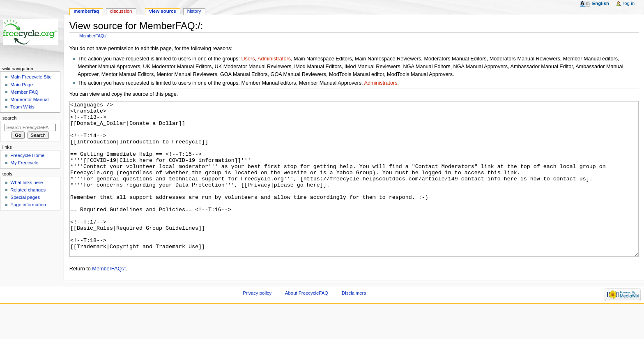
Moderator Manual (29, 99)
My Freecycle (24, 163)
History (194, 11)
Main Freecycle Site (31, 77)
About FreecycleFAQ (307, 324)
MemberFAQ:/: (93, 36)
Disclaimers (354, 324)
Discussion (121, 11)
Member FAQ (24, 92)
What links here (26, 182)
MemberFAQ (86, 11)
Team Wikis (22, 107)
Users (248, 59)
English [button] (601, 3)
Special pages (25, 197)
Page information (28, 205)
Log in (629, 3)
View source (163, 11)
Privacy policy (257, 324)
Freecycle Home (27, 155)
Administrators (274, 59)
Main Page (22, 85)
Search (10, 118)
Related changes (28, 190)
